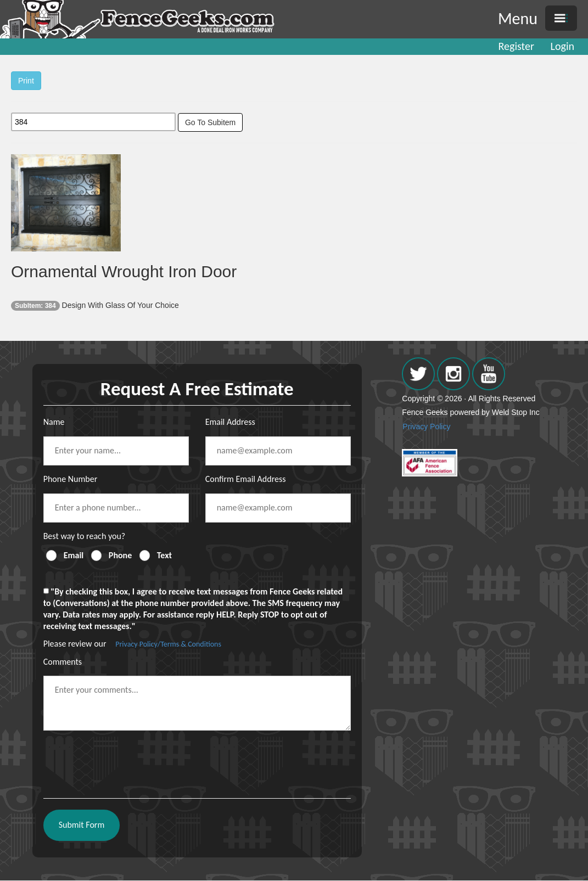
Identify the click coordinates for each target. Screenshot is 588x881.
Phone (120, 555)
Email (74, 555)
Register (516, 46)
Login (562, 46)
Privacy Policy (426, 427)
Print (26, 81)
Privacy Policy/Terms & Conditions (168, 644)
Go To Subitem (210, 122)
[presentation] (127, 760)
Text (164, 555)
